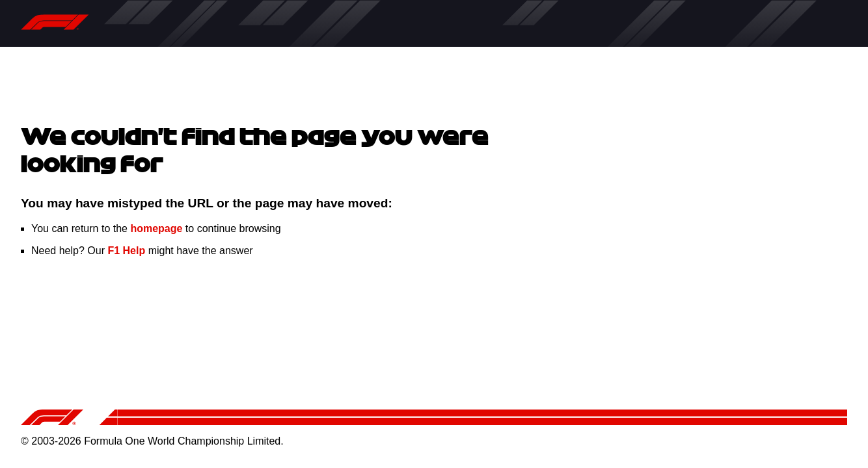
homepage (156, 228)
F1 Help (126, 251)
